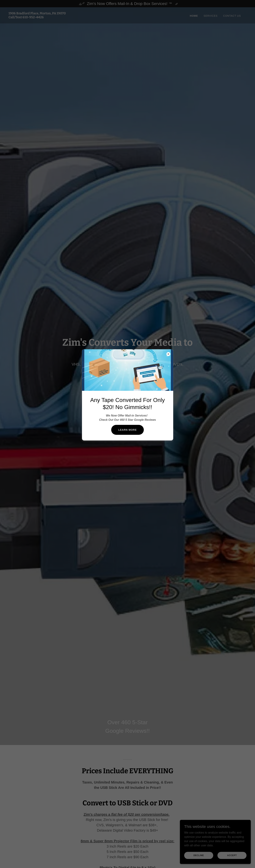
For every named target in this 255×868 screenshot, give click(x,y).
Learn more (127, 430)
